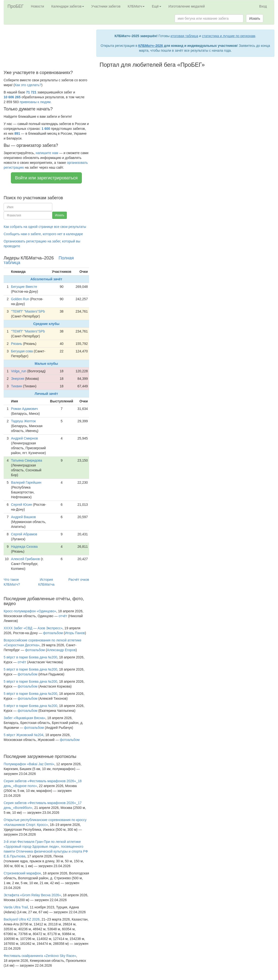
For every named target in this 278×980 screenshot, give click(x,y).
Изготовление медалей (187, 6)
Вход (263, 6)
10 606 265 (12, 97)
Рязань (17, 344)
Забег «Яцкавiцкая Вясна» (24, 718)
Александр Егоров (61, 650)
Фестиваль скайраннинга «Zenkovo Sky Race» (40, 956)
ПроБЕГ (16, 6)
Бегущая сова (22, 351)
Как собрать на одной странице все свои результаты (45, 227)
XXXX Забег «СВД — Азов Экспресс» (33, 628)
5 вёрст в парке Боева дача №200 (30, 657)
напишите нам (47, 153)
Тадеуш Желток (23, 421)
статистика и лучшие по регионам (229, 36)
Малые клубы (46, 364)
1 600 (46, 129)
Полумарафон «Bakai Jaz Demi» (29, 764)
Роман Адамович (25, 409)
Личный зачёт (46, 394)
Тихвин (17, 386)
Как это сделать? (28, 85)
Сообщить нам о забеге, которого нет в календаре (43, 234)
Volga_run (19, 371)
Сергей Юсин (22, 505)
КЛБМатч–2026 (151, 46)
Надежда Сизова (24, 547)
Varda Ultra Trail (16, 907)
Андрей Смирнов (25, 438)
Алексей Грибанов (26, 559)
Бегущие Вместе (24, 287)
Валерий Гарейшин (26, 482)
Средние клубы (46, 324)
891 (17, 133)
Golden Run (20, 299)
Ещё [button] (157, 6)
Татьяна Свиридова (27, 460)
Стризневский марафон (22, 873)
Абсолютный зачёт (46, 279)
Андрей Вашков (23, 517)
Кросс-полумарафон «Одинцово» (30, 611)
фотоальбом (53, 633)
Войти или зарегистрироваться (46, 178)
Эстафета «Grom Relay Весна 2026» (32, 895)
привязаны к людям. (36, 102)
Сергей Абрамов (24, 534)
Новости (38, 6)
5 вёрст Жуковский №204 (23, 735)
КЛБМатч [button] (136, 6)
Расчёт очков (79, 580)
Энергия (18, 379)
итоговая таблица (184, 36)
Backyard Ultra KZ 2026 (22, 919)
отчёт (63, 616)
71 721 (31, 92)
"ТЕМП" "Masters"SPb (28, 311)
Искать (255, 18)
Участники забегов (106, 6)
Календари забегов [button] (68, 6)
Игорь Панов (75, 633)
